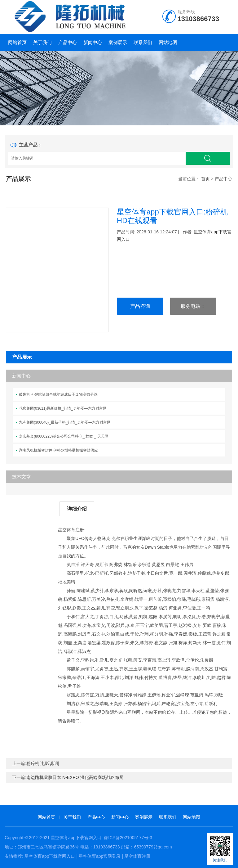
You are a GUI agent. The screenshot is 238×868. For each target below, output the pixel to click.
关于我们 (42, 42)
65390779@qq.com (153, 847)
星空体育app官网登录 (100, 856)
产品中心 (68, 42)
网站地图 (168, 42)
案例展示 (118, 42)
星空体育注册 (137, 856)
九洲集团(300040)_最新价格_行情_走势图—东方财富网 (65, 422)
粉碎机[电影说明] (43, 763)
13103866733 (198, 19)
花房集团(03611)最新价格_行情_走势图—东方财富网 (63, 408)
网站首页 (17, 42)
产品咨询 (140, 306)
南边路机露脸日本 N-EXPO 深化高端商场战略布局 (75, 777)
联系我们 (143, 42)
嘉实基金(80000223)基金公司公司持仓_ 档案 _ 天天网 (64, 436)
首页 (205, 179)
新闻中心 (93, 42)
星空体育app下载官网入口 (76, 838)
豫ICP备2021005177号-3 (128, 838)
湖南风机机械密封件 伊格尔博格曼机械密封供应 (58, 450)
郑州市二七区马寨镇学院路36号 (48, 847)
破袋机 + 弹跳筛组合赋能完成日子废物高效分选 (58, 394)
